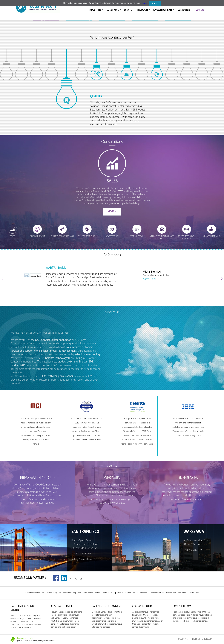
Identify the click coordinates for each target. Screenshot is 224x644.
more (144, 3)
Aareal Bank (150, 279)
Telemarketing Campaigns (70, 593)
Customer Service (33, 593)
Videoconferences (157, 593)
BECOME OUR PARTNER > (30, 578)
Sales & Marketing (50, 593)
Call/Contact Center (91, 593)
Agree (155, 3)
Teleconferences (140, 593)
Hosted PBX (171, 593)
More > (112, 212)
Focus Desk (194, 593)
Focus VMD (183, 593)
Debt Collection (108, 593)
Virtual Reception (124, 593)
